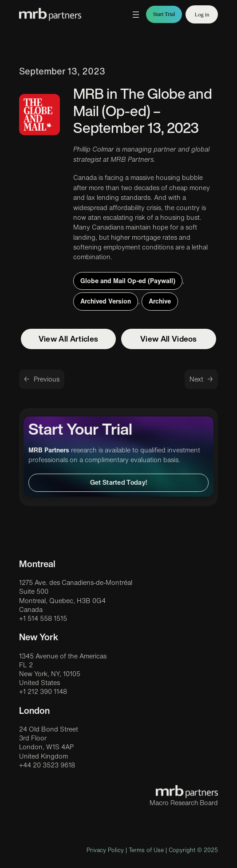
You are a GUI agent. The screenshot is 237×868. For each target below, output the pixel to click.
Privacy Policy (105, 850)
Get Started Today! (119, 482)
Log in (202, 15)
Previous (47, 379)
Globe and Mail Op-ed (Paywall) (128, 281)
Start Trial (164, 14)
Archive (160, 301)
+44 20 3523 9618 (47, 765)
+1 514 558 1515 (43, 618)
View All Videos (169, 339)
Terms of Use (146, 850)
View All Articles (68, 339)
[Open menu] (136, 15)
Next (196, 379)
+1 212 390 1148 (43, 691)
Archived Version (106, 301)
